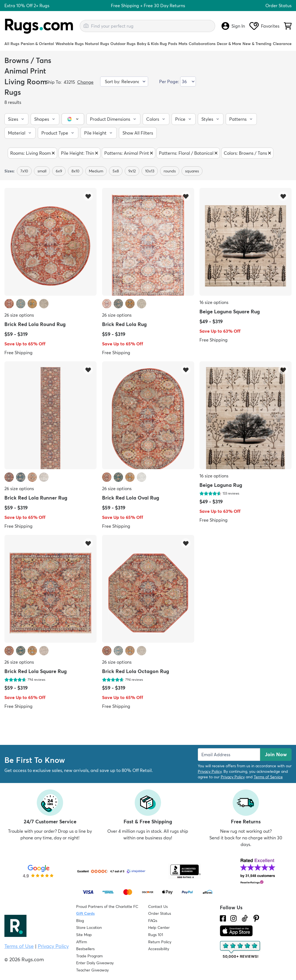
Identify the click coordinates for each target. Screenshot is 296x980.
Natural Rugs (97, 44)
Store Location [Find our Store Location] (89, 928)
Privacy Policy (210, 771)
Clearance (282, 44)
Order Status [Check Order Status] (160, 913)
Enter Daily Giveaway (95, 963)
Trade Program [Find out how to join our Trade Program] (89, 956)
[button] (16, 119)
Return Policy (160, 942)
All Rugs (12, 44)
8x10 (75, 171)
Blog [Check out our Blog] (80, 921)
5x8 (116, 171)
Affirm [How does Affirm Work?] (82, 942)
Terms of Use (19, 946)
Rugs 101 (156, 935)
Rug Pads (168, 44)
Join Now (276, 754)
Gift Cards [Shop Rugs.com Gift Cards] (85, 913)
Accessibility (159, 949)
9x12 (132, 171)
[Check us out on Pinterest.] (256, 918)
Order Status (278, 6)
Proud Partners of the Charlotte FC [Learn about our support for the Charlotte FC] (107, 907)
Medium (96, 171)
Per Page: (169, 82)
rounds (170, 171)
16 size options (214, 302)
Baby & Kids (148, 44)
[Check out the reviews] (241, 950)
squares (192, 171)
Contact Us (158, 907)
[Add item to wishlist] (88, 196)
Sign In (233, 26)
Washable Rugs (70, 44)
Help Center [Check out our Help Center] (159, 928)
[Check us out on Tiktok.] (245, 918)
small (42, 171)
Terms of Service (268, 777)
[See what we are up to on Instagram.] (234, 918)
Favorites (264, 26)
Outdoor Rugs (123, 44)
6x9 (59, 171)
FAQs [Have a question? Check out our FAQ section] (153, 921)
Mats (183, 44)
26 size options (19, 315)
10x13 (150, 171)
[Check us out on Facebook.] (223, 918)
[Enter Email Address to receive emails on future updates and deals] (229, 755)
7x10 (24, 171)
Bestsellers (85, 949)
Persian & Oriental (37, 44)
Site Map (84, 935)
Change (85, 82)
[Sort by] (124, 82)
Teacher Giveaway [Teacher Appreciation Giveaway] (92, 970)
